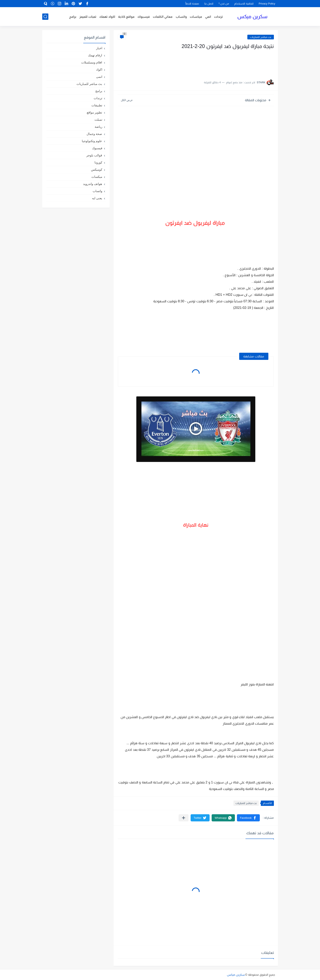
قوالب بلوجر (94, 155)
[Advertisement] (233, 63)
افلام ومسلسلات (92, 62)
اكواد (99, 70)
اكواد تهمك (107, 17)
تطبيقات (97, 105)
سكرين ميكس (252, 16)
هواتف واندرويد (93, 184)
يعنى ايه (97, 198)
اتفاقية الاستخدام (244, 4)
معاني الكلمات (163, 17)
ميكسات (196, 17)
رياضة (98, 127)
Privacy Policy (267, 4)
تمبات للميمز (88, 17)
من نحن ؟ (224, 4)
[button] (248, 818)
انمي (208, 17)
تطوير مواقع (94, 112)
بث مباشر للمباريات (261, 37)
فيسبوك (144, 17)
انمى (99, 77)
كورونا (98, 162)
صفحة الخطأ (192, 4)
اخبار (99, 48)
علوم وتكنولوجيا (92, 141)
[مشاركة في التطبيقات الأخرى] (184, 818)
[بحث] (45, 17)
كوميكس (97, 170)
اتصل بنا (209, 4)
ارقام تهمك (95, 55)
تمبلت (98, 120)
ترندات (218, 17)
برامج (73, 17)
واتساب (181, 17)
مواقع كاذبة (126, 17)
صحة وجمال (94, 134)
